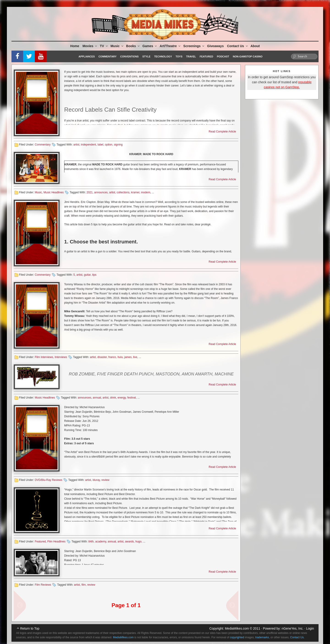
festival (131, 398)
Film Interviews (44, 357)
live (135, 357)
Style (146, 57)
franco (112, 357)
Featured (206, 57)
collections (123, 192)
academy (101, 542)
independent (88, 145)
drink (113, 398)
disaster (102, 357)
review (106, 480)
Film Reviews (43, 585)
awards (129, 542)
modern (146, 192)
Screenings (194, 46)
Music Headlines (54, 192)
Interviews (61, 357)
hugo (139, 542)
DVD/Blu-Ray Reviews (49, 480)
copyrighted (237, 637)
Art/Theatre (170, 46)
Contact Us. (297, 637)
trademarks (262, 637)
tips (94, 275)
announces (101, 192)
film (84, 585)
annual (97, 398)
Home (75, 46)
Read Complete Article (222, 132)
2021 (89, 192)
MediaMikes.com (237, 628)
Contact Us (238, 46)
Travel (191, 57)
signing (118, 145)
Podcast (223, 57)
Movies (90, 46)
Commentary (108, 57)
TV (104, 46)
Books (133, 46)
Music (117, 46)
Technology (163, 57)
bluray (96, 480)
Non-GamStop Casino (248, 57)
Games (150, 46)
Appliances (87, 57)
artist (76, 145)
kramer (135, 192)
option (109, 145)
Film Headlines (56, 542)
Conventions (129, 57)
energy (122, 398)
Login (310, 628)
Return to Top (30, 628)
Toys (179, 57)
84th (91, 542)
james (128, 357)
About (255, 46)
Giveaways (215, 46)
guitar (87, 275)
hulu (120, 357)
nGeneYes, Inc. (293, 628)
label (100, 145)
